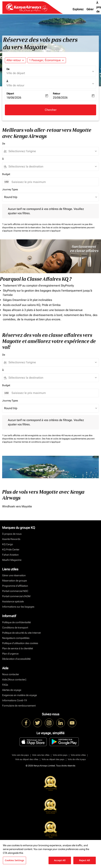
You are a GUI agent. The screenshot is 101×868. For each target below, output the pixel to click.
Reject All (85, 860)
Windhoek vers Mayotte (17, 506)
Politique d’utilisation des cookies (20, 643)
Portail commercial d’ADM (16, 596)
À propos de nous (12, 534)
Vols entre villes (78, 755)
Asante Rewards (11, 539)
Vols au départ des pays (53, 759)
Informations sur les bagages (18, 607)
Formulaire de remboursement (19, 706)
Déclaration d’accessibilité (16, 659)
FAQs (5, 685)
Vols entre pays (60, 755)
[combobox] (52, 151)
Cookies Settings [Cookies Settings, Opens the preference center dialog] (14, 860)
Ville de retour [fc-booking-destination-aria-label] (15, 85)
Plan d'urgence (10, 654)
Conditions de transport (15, 628)
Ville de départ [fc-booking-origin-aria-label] (16, 73)
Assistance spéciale (13, 601)
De (8, 69)
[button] (47, 60)
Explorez (78, 9)
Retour (57, 94)
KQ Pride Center (11, 549)
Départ (10, 94)
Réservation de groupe (14, 581)
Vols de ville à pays (77, 759)
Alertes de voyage (12, 690)
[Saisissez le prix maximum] (53, 182)
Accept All (60, 860)
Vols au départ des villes (27, 759)
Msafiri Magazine (12, 560)
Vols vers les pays (20, 755)
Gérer (90, 9)
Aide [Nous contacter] (14, 680)
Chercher (51, 110)
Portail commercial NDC (15, 591)
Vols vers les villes (41, 755)
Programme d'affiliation (15, 586)
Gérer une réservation (14, 575)
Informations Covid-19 (14, 700)
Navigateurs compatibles (16, 638)
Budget (6, 174)
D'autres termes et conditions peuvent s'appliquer (37, 231)
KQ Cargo (8, 544)
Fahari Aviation (10, 555)
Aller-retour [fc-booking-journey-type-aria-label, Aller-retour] (14, 60)
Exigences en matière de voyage (19, 695)
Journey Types (10, 189)
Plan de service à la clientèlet (18, 648)
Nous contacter (11, 674)
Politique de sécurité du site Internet (21, 633)
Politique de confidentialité (16, 622)
